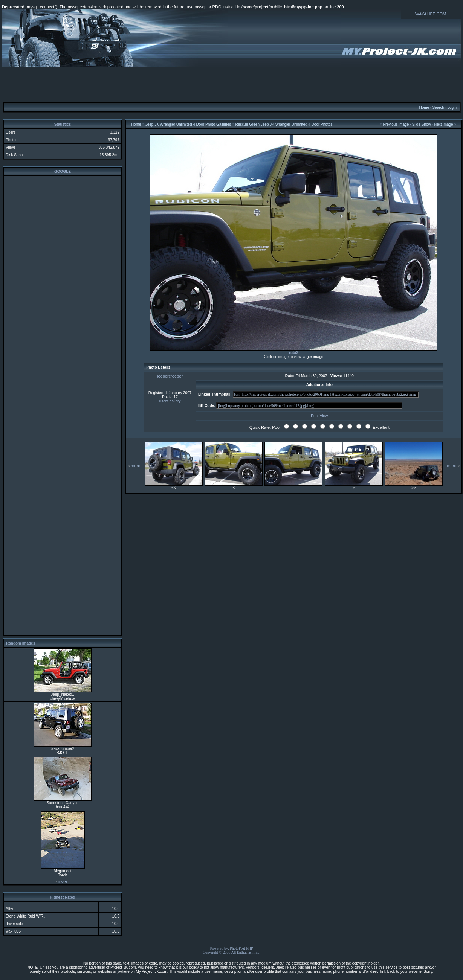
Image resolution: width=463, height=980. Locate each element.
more (62, 881)
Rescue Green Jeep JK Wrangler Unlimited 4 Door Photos (284, 124)
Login (452, 107)
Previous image (396, 124)
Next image (444, 124)
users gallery (170, 401)
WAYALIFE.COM (431, 14)
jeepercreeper (170, 376)
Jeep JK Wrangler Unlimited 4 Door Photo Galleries (188, 124)
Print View (319, 416)
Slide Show (422, 124)
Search (438, 107)
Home (424, 107)
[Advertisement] (232, 84)
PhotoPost (238, 948)
